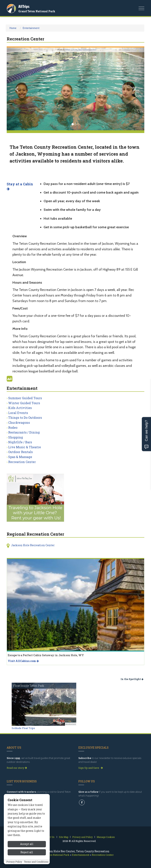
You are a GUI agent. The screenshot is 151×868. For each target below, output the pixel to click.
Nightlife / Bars (20, 442)
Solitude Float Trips (23, 728)
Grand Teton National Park (37, 11)
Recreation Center (22, 462)
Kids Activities (20, 408)
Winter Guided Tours (24, 403)
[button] (17, 89)
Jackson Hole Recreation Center (33, 545)
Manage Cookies (106, 837)
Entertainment (31, 28)
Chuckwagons (19, 423)
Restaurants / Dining (24, 432)
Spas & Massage (20, 457)
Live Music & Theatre (25, 447)
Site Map (64, 837)
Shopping (16, 437)
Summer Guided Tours (25, 398)
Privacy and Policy (82, 837)
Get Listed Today (18, 801)
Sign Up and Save (91, 768)
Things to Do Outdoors (25, 418)
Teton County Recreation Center (81, 50)
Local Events (18, 413)
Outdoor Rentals (20, 452)
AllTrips (24, 6)
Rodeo (13, 427)
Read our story (17, 768)
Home (13, 28)
